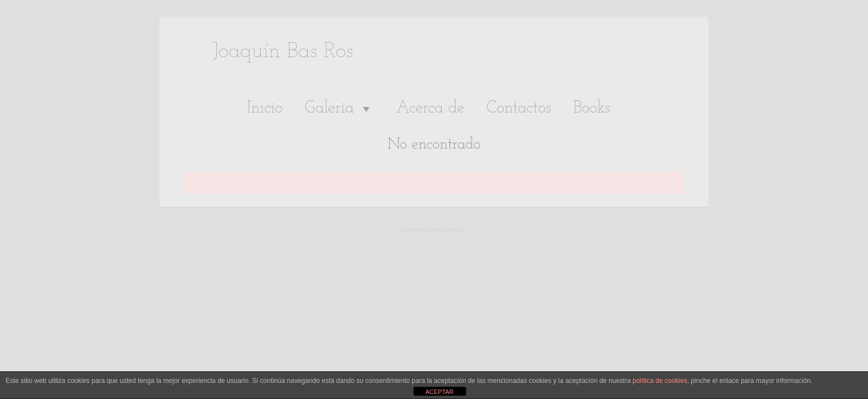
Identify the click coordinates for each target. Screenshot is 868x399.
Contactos (519, 108)
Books (591, 108)
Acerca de (430, 108)
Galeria (340, 109)
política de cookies (660, 381)
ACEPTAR (439, 392)
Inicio (265, 108)
